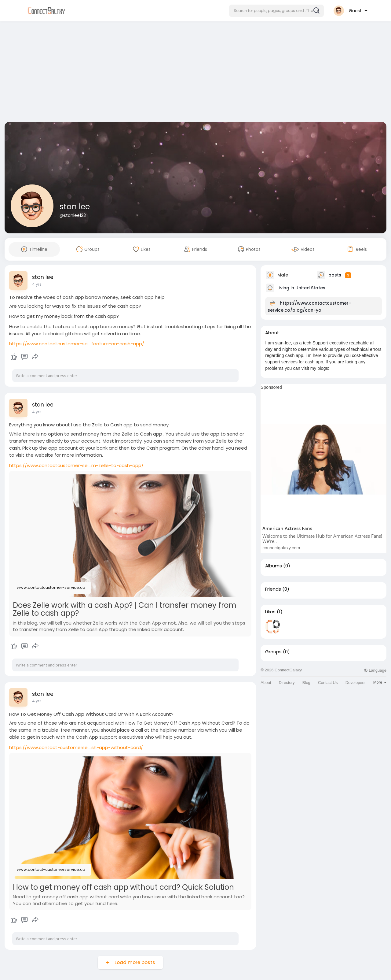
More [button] (380, 682)
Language (375, 670)
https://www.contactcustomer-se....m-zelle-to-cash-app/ (76, 465)
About (266, 683)
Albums (274, 566)
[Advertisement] (195, 73)
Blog (306, 683)
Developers (356, 683)
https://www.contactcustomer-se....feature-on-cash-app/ (77, 344)
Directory (287, 683)
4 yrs (37, 284)
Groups (273, 652)
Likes (270, 612)
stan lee (75, 207)
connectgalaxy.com (281, 548)
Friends (273, 589)
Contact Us (328, 683)
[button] (276, 11)
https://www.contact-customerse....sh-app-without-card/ (76, 747)
